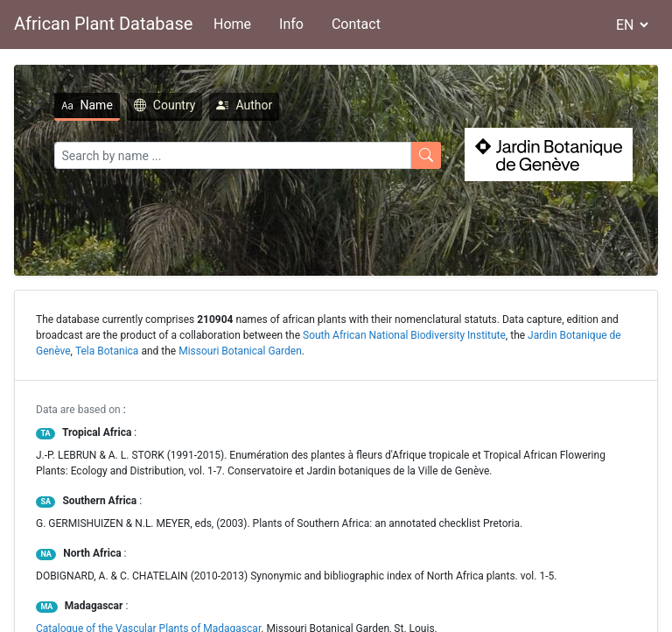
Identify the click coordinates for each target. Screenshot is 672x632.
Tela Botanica (107, 351)
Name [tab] (87, 105)
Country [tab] (165, 105)
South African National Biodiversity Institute (404, 335)
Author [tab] (244, 105)
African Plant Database (103, 24)
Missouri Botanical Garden (240, 351)
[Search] (233, 155)
